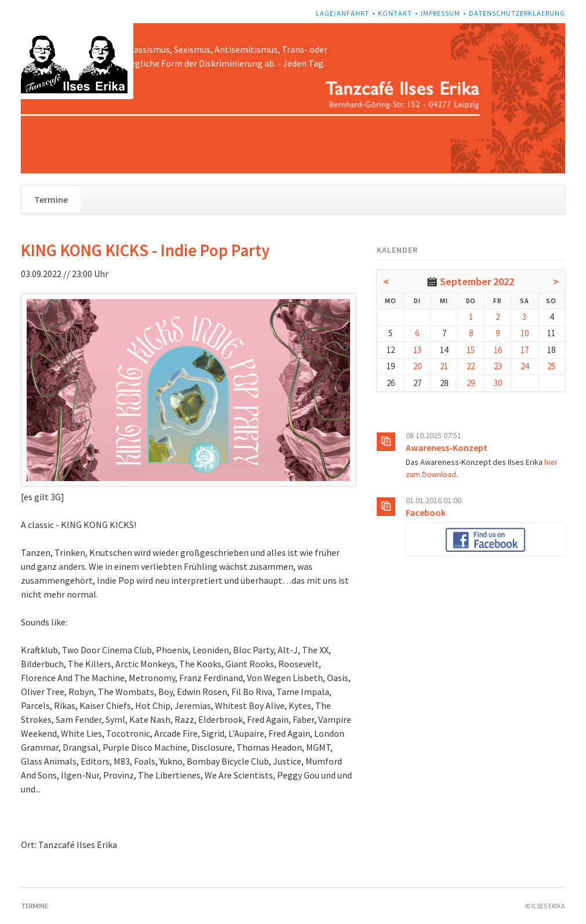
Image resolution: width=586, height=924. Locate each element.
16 (498, 350)
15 (471, 350)
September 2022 (477, 281)
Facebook (426, 512)
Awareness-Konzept (447, 448)
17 (525, 350)
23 (498, 366)
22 (471, 366)
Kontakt (395, 13)
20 (417, 366)
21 (444, 366)
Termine (51, 199)
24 (525, 366)
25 (551, 366)
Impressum (441, 13)
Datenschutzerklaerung (517, 13)
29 (471, 383)
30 (498, 383)
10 (525, 333)
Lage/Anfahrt (343, 13)
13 (417, 350)
